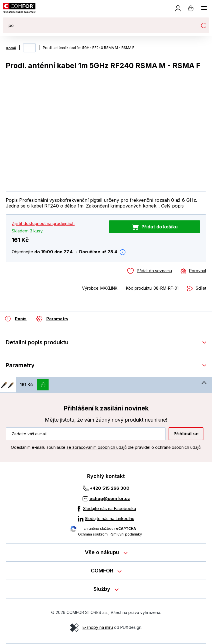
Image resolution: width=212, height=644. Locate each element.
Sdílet (201, 288)
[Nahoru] (204, 385)
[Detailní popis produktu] (16, 319)
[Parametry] (52, 319)
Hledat (204, 25)
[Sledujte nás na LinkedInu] (106, 519)
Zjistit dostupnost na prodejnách (43, 223)
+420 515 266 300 (110, 488)
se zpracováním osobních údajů (97, 447)
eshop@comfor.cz (110, 498)
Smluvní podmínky (127, 534)
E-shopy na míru (98, 627)
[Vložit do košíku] (43, 385)
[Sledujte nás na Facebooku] (106, 509)
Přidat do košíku (160, 227)
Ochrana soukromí (93, 534)
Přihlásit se (186, 434)
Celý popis (172, 206)
